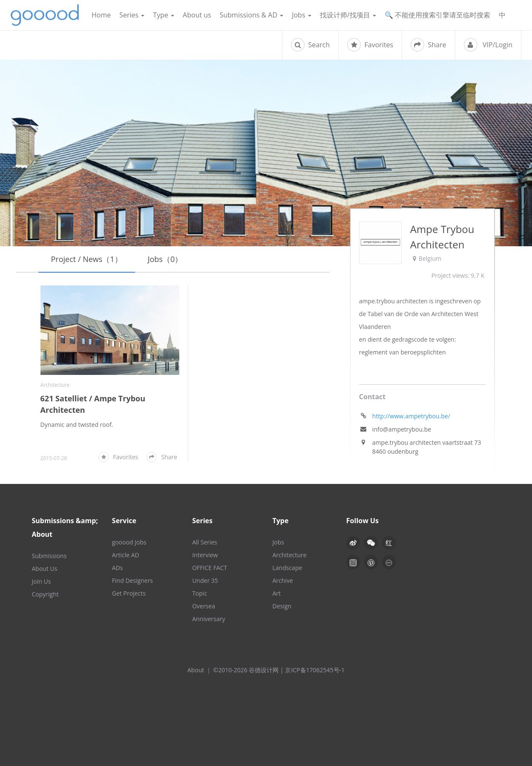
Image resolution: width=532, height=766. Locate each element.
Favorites (370, 45)
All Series (205, 542)
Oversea (204, 606)
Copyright (45, 594)
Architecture (55, 385)
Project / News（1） (87, 259)
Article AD (126, 555)
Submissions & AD (252, 15)
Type (164, 15)
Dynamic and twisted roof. (77, 425)
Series (132, 15)
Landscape (287, 568)
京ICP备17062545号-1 (315, 670)
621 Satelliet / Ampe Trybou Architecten (93, 404)
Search (310, 45)
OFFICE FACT (210, 568)
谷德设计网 (45, 15)
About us (197, 15)
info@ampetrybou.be (402, 429)
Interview (205, 555)
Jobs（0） (165, 259)
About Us (45, 569)
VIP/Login (488, 45)
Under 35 (205, 580)
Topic (200, 593)
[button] (371, 543)
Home (101, 15)
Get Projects (129, 593)
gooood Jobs (129, 542)
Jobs (302, 15)
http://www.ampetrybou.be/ (411, 416)
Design (282, 606)
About (196, 670)
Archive (282, 580)
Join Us (42, 581)
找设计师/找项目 (348, 15)
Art (276, 593)
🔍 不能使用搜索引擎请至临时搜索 (437, 15)
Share (428, 45)
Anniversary (208, 619)
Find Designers (132, 580)
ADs (118, 568)
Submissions (49, 556)
